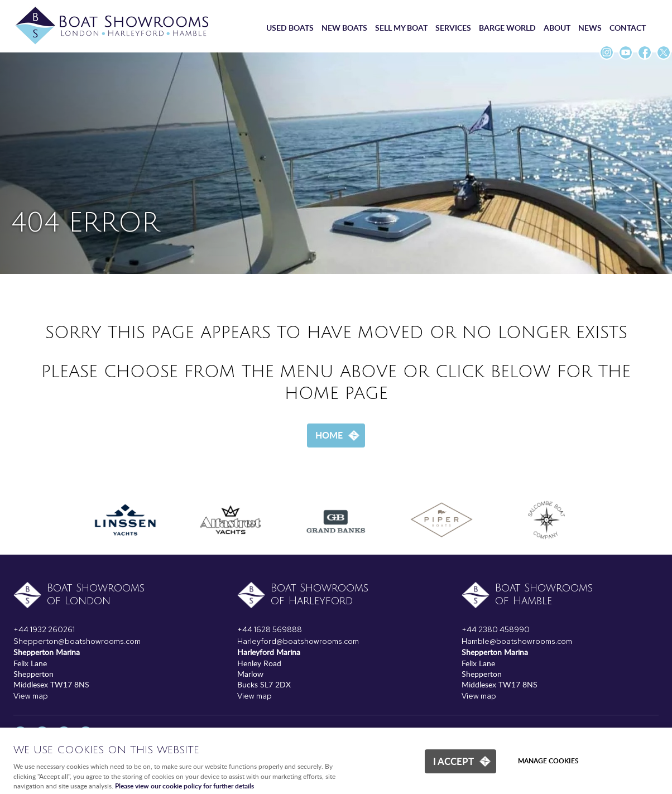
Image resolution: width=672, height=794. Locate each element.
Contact (628, 27)
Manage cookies (548, 761)
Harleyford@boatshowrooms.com (298, 641)
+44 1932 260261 (44, 629)
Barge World (507, 27)
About (557, 27)
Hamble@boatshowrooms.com (517, 641)
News (590, 27)
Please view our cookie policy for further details (184, 786)
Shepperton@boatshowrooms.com (77, 641)
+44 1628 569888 (270, 629)
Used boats (290, 27)
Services (453, 27)
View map (31, 696)
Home (329, 435)
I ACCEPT (453, 761)
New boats (344, 27)
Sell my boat (401, 27)
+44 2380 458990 (496, 629)
